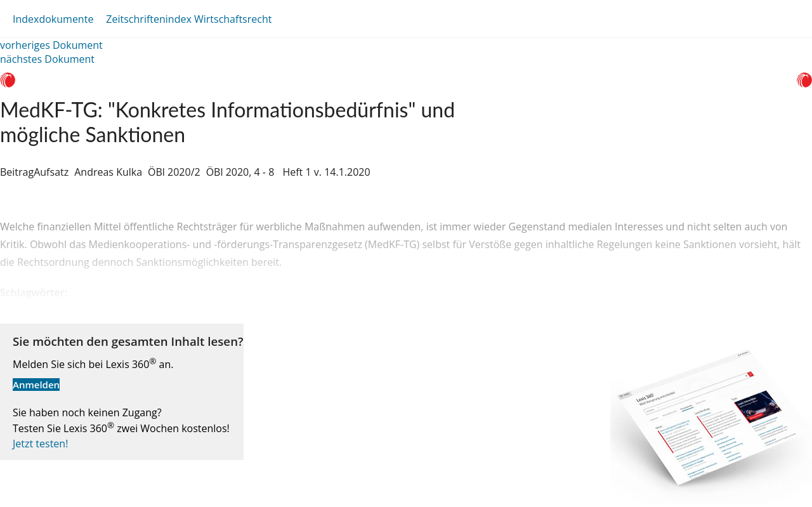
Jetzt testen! (40, 444)
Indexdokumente (53, 19)
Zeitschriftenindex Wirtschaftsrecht (189, 19)
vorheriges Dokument (51, 45)
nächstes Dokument (47, 59)
